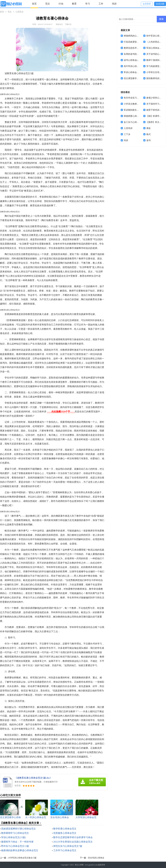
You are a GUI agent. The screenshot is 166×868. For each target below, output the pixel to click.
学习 (88, 4)
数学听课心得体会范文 (65, 829)
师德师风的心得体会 (134, 36)
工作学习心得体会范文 (65, 850)
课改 (148, 128)
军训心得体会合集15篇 (135, 72)
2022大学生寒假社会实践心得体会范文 (73, 842)
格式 (148, 134)
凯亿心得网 (79, 865)
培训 (114, 4)
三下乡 (127, 134)
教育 (74, 4)
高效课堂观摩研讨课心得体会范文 (19, 829)
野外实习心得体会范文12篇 (15, 846)
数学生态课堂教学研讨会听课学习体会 (73, 837)
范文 (48, 4)
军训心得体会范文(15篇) (14, 837)
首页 (34, 4)
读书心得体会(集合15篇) (135, 60)
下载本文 (68, 24)
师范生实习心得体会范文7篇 (68, 846)
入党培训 (128, 128)
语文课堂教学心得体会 (135, 78)
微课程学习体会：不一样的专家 (17, 842)
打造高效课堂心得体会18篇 (137, 42)
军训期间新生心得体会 (135, 110)
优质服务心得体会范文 (65, 833)
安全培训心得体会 (96, 858)
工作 (101, 4)
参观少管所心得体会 (156, 98)
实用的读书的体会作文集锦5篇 (138, 54)
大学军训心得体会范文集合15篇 (22, 858)
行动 (61, 4)
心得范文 (20, 12)
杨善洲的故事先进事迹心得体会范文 (20, 850)
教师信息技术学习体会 (135, 48)
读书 (148, 140)
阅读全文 (59, 24)
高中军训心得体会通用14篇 (137, 66)
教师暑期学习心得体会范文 (15, 833)
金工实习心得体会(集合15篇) (137, 122)
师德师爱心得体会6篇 (134, 116)
